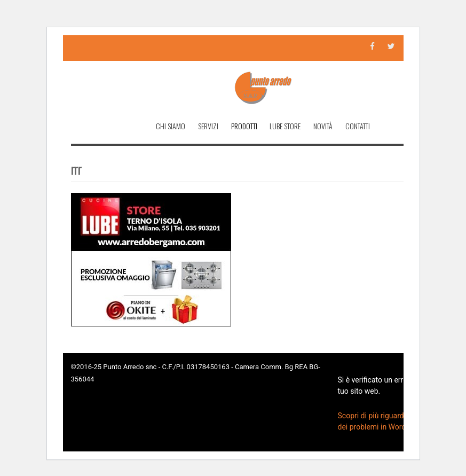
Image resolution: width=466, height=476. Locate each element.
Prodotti (244, 126)
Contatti (358, 126)
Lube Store (285, 126)
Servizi (208, 126)
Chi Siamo (171, 126)
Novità (323, 126)
